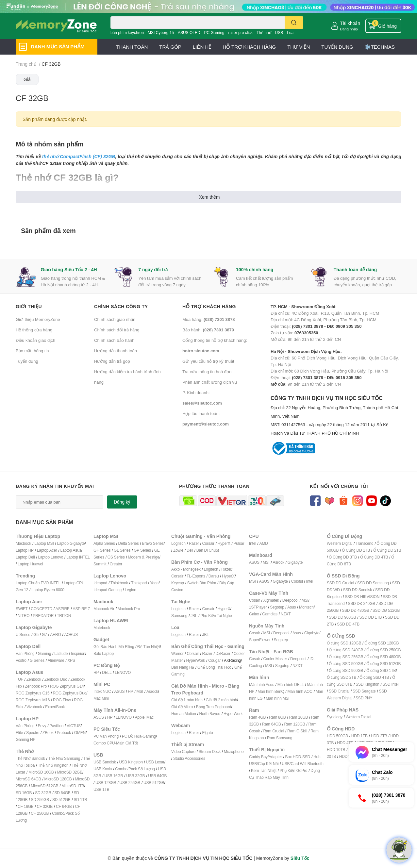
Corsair (208, 543)
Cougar (214, 660)
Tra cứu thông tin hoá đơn (207, 372)
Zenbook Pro (36, 686)
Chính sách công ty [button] (121, 306)
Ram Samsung (280, 738)
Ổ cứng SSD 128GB (382, 643)
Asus (292, 607)
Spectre (33, 733)
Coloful (297, 581)
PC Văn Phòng (106, 736)
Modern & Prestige (144, 557)
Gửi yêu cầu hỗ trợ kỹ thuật (208, 361)
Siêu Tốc (300, 858)
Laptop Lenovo (50, 557)
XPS (71, 660)
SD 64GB (62, 793)
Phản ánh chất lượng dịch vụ (210, 382)
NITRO (24, 616)
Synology (335, 717)
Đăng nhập (349, 29)
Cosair (254, 600)
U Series (23, 634)
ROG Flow (62, 700)
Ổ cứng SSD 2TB (342, 677)
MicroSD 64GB (28, 779)
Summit (100, 564)
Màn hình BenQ (271, 691)
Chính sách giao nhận (115, 319)
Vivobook (34, 707)
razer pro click (240, 33)
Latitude (61, 653)
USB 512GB (154, 783)
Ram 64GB (272, 724)
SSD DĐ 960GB (342, 617)
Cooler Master (275, 659)
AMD (264, 543)
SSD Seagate (364, 691)
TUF (19, 679)
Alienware (56, 660)
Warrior (177, 653)
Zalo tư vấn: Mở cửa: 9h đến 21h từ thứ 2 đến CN (316, 333)
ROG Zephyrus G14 (67, 686)
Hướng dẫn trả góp (112, 361)
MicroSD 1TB (73, 786)
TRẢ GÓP (170, 47)
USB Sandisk (105, 762)
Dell (190, 550)
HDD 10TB (336, 750)
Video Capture (183, 751)
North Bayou (210, 714)
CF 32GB (45, 806)
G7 (44, 634)
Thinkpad (139, 583)
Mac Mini (101, 698)
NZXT (286, 614)
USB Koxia (103, 769)
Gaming (44, 653)
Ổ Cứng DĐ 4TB (374, 557)
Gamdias (270, 614)
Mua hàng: (208, 319)
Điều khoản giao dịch (35, 340)
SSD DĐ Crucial (340, 583)
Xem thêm (209, 197)
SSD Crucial (339, 691)
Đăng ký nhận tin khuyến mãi (55, 486)
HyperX (224, 543)
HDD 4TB (345, 743)
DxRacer (223, 653)
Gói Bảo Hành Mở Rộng (114, 647)
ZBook (48, 733)
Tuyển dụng (27, 361)
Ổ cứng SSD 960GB (346, 670)
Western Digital (340, 543)
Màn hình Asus (262, 684)
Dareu (214, 576)
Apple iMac (144, 717)
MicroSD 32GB (70, 772)
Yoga (154, 583)
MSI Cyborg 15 (161, 33)
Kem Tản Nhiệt (264, 770)
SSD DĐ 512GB (386, 610)
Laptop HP (25, 550)
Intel (253, 543)
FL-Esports (196, 576)
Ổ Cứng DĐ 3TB (343, 557)
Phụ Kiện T (209, 616)
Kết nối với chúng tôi (339, 486)
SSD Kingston (367, 684)
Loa (290, 33)
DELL (107, 672)
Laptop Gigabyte (71, 543)
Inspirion (78, 653)
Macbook (23, 543)
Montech (306, 607)
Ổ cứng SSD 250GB (384, 650)
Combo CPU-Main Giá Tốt (116, 743)
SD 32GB (43, 793)
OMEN (80, 733)
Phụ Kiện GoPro (294, 770)
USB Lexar (155, 762)
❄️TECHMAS (380, 47)
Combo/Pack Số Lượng (135, 769)
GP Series (142, 550)
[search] (294, 23)
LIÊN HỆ (202, 47)
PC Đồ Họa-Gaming (139, 736)
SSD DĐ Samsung (373, 583)
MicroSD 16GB (41, 772)
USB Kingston (131, 762)
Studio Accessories (189, 758)
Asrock (152, 691)
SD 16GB (24, 793)
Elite (19, 733)
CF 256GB (40, 813)
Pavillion (56, 726)
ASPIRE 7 (81, 609)
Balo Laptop (104, 653)
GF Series (102, 550)
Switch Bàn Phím (202, 583)
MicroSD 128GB (58, 779)
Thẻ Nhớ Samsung (64, 758)
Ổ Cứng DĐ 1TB (356, 550)
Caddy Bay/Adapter (266, 757)
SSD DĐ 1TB (371, 617)
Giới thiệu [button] (29, 306)
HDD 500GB (337, 736)
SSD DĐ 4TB (348, 624)
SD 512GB (61, 800)
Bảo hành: (208, 330)
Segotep (277, 607)
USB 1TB (101, 789)
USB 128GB (106, 783)
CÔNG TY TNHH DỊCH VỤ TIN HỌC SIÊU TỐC (336, 416)
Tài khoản (350, 23)
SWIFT (22, 609)
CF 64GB (64, 806)
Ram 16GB (298, 717)
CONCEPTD (42, 609)
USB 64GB (157, 776)
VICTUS (74, 726)
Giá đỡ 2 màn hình (222, 700)
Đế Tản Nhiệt (149, 647)
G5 (36, 634)
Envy (42, 726)
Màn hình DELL (291, 684)
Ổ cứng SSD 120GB (344, 643)
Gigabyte (295, 562)
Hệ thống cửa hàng (34, 330)
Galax (254, 614)
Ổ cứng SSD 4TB (374, 677)
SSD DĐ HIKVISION (362, 597)
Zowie (178, 550)
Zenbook (34, 679)
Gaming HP (25, 739)
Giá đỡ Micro (182, 707)
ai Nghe (225, 616)
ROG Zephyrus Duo (69, 693)
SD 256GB (40, 800)
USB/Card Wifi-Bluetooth (302, 764)
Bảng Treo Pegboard (214, 707)
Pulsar (239, 543)
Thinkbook (119, 583)
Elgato (208, 733)
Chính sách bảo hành (114, 340)
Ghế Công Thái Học (214, 667)
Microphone (234, 751)
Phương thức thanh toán (214, 486)
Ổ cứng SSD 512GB (384, 664)
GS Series (116, 557)
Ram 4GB (257, 717)
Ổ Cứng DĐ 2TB (387, 550)
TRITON (64, 616)
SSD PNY (364, 698)
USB (279, 33)
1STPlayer (258, 607)
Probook (64, 733)
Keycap (178, 583)
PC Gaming (214, 33)
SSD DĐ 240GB (361, 603)
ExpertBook (55, 707)
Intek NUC (102, 691)
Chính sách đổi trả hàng (117, 330)
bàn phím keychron (127, 33)
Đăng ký (122, 502)
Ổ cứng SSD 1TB (381, 670)
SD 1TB (81, 800)
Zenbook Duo (56, 679)
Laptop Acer (47, 550)
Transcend (364, 543)
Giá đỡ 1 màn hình (187, 700)
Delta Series (129, 543)
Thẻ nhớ (264, 33)
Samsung (179, 616)
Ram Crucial (274, 731)
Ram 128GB (294, 724)
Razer (194, 543)
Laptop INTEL (78, 557)
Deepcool (290, 600)
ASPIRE (63, 609)
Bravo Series (153, 543)
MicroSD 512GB (44, 786)
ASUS (119, 691)
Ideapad (100, 583)
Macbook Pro (129, 609)
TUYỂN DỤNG (337, 47)
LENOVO (123, 672)
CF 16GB (26, 806)
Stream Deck (210, 751)
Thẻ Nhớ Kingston (53, 765)
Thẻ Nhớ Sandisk (30, 758)
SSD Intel (390, 684)
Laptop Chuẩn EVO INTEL (38, 583)
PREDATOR (43, 616)
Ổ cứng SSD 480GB (384, 657)
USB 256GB (130, 783)
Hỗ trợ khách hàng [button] (209, 306)
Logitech (178, 543)
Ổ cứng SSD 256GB (346, 657)
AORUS (71, 634)
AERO (55, 634)
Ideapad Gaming (108, 590)
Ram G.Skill (297, 731)
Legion (131, 590)
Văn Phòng (25, 653)
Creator (116, 564)
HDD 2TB (379, 736)
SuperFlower (260, 640)
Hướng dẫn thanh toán (116, 351)
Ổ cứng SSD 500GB (346, 664)
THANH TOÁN (132, 47)
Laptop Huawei (30, 564)
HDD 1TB (359, 736)
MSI (140, 691)
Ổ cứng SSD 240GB (346, 650)
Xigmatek (271, 600)
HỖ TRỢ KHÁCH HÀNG (249, 47)
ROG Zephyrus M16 (33, 700)
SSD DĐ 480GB (356, 610)
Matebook (102, 628)
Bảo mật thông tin (32, 351)
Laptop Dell (25, 557)
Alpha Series (104, 543)
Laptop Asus (71, 550)
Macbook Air (104, 609)
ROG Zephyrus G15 (33, 693)
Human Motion (184, 714)
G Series (37, 660)
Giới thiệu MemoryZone (38, 319)
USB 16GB (114, 776)
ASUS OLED (189, 33)
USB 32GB (135, 776)
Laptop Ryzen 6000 (48, 590)
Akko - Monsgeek (186, 569)
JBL (194, 616)
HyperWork (195, 660)
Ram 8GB (277, 717)
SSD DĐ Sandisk (358, 590)
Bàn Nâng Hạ (183, 667)
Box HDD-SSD (298, 757)
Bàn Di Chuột (208, 550)
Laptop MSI (44, 543)
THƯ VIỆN (299, 47)
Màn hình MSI (277, 698)
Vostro (21, 660)
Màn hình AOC (300, 691)
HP (96, 672)
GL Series (122, 550)
